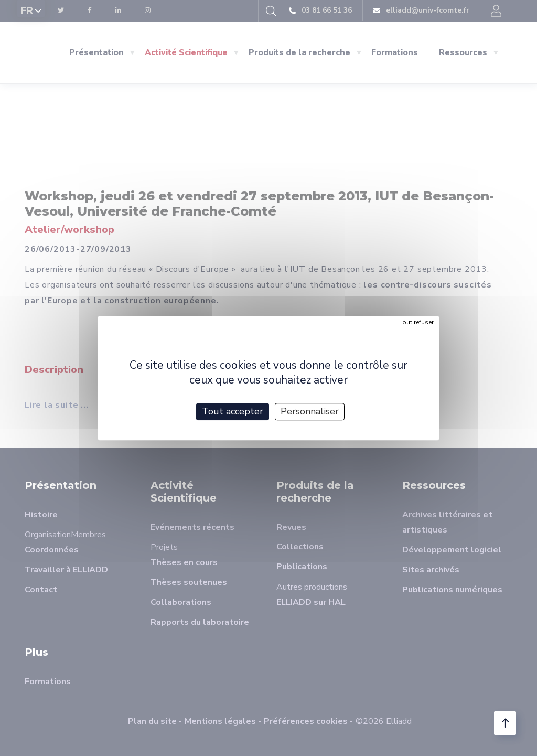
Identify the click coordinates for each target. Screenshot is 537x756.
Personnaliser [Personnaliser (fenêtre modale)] (310, 411)
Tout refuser (416, 322)
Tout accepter (233, 411)
